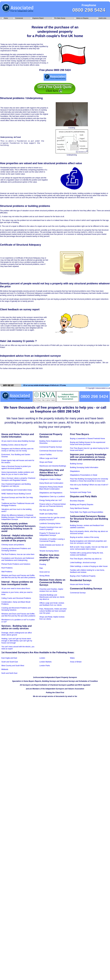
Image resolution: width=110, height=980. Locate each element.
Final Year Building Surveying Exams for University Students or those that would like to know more (89, 480)
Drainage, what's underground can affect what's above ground (17, 634)
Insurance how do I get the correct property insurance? (52, 519)
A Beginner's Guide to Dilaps (50, 479)
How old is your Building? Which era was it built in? (89, 485)
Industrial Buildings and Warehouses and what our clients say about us (52, 597)
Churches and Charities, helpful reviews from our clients (51, 590)
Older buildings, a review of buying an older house (89, 566)
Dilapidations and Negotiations (51, 493)
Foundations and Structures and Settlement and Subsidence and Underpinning (18, 559)
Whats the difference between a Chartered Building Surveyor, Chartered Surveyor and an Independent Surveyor (19, 517)
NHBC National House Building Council (16, 494)
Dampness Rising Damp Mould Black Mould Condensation (51, 488)
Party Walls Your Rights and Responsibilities (87, 512)
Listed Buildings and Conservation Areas (17, 490)
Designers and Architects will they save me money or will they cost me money (17, 450)
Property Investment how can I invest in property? (51, 528)
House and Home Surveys (80, 584)
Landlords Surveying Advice (50, 523)
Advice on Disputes (82, 18)
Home (5, 18)
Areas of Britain (76, 662)
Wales (72, 658)
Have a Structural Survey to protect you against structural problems (16, 467)
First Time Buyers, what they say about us (86, 559)
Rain (41, 568)
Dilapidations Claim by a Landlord (52, 497)
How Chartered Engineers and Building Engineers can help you (16, 485)
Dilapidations (75, 471)
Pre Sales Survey (59, 18)
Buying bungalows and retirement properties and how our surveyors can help (88, 542)
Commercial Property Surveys (51, 447)
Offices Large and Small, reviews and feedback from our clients (52, 604)
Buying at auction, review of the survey (85, 537)
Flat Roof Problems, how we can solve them (18, 554)
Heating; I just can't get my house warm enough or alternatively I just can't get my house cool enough (17, 641)
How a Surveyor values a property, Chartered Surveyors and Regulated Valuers (18, 479)
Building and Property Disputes (82, 505)
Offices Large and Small (49, 458)
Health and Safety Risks (49, 514)
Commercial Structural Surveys (51, 451)
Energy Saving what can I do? (51, 500)
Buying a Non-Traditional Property (83, 576)
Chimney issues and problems (13, 545)
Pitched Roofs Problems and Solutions (16, 564)
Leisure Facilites (46, 455)
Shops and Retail (46, 462)
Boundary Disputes (77, 501)
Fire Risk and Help (46, 510)
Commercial (18, 18)
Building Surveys (76, 464)
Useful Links (101, 18)
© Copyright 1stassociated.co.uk (98, 388)
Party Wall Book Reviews (80, 508)
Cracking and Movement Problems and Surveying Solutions (16, 550)
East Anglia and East (9, 658)
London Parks (45, 666)
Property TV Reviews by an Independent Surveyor (50, 534)
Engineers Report (37, 18)
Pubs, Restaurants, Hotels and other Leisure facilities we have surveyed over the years (53, 611)
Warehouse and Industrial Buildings (53, 466)
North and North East (9, 673)
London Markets (46, 662)
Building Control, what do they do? (14, 445)
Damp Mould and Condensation (51, 483)
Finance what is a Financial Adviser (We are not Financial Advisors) (53, 505)
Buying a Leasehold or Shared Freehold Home (88, 439)
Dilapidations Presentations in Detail (84, 475)
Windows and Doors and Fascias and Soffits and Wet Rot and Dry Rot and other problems (18, 576)
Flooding (43, 564)
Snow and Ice (45, 572)
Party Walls (74, 489)
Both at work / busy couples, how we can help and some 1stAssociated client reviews (89, 548)
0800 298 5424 (89, 10)
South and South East (10, 662)
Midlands (5, 669)
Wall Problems (7, 572)
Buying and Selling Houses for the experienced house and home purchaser (88, 443)
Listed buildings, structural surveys (83, 563)
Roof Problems (7, 568)
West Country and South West (13, 666)
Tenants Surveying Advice (49, 551)
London (42, 658)
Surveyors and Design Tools (81, 492)
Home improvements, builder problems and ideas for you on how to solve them (18, 473)
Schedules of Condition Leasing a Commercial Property (52, 540)
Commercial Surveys (78, 593)
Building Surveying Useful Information (84, 467)
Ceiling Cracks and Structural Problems (16, 598)
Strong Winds (45, 576)
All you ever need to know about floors (16, 589)
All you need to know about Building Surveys (18, 441)
